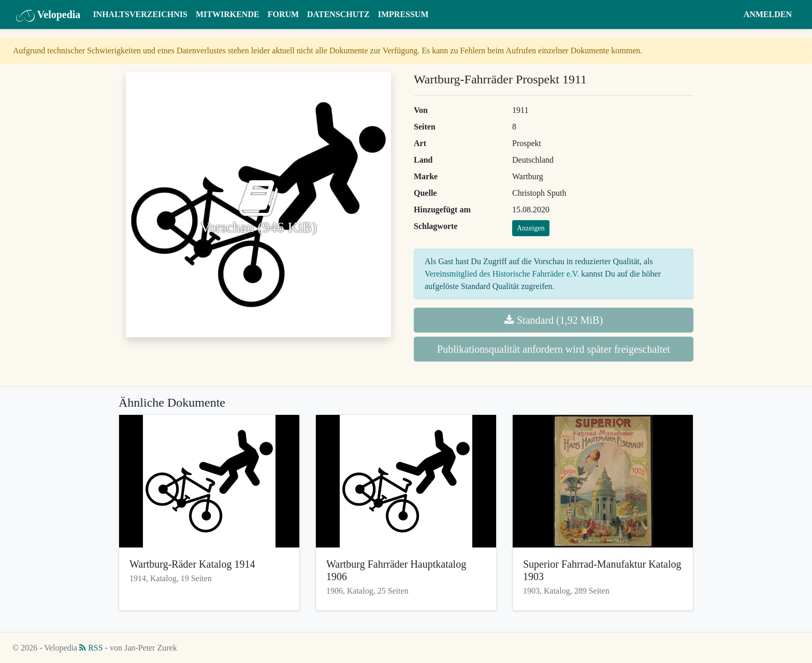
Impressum (403, 14)
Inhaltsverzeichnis (140, 14)
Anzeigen (531, 228)
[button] (729, 15)
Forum (283, 14)
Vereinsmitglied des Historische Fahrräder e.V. (502, 274)
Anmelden (768, 14)
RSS (91, 648)
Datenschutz (338, 14)
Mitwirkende (228, 14)
